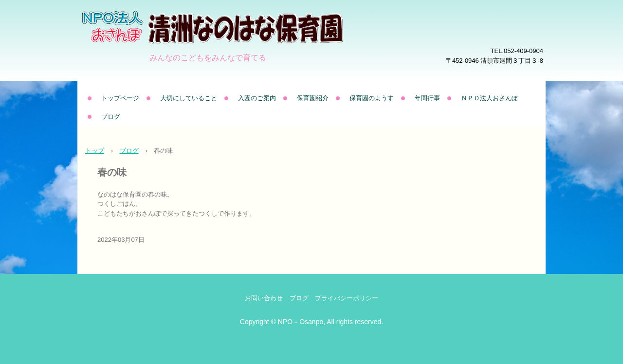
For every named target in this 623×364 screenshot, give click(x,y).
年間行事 (427, 98)
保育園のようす (372, 98)
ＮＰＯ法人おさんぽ (489, 98)
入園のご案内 (257, 98)
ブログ (111, 117)
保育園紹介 (313, 98)
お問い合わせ (264, 298)
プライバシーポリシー (347, 298)
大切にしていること (189, 98)
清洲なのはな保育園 (240, 41)
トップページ (120, 98)
